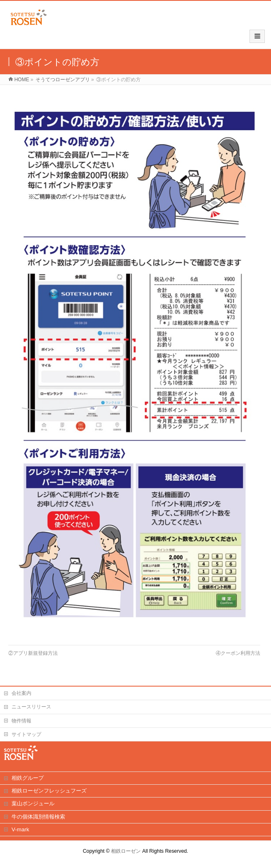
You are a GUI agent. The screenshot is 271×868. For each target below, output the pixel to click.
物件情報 (21, 721)
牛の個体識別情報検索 (38, 817)
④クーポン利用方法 (238, 653)
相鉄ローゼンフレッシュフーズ (49, 791)
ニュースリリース (31, 707)
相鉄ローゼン (126, 851)
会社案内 (21, 693)
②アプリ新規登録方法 (33, 653)
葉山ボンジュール (33, 803)
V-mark (20, 829)
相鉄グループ (28, 778)
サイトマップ (26, 734)
